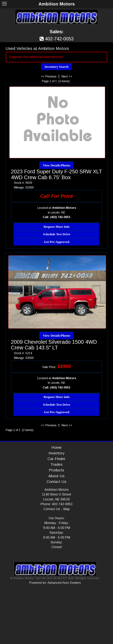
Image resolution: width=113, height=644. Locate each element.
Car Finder (56, 459)
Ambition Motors (57, 490)
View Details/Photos (57, 165)
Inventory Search (56, 67)
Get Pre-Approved (57, 242)
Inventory (56, 453)
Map (67, 509)
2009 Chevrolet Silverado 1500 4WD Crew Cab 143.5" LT (54, 345)
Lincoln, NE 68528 (56, 499)
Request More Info (57, 227)
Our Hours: (57, 518)
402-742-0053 (59, 39)
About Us (56, 476)
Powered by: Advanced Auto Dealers (55, 583)
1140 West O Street (57, 494)
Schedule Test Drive (57, 234)
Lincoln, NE (58, 213)
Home (56, 447)
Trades (56, 464)
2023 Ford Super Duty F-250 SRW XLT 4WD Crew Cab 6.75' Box (56, 174)
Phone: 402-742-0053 (56, 504)
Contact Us (56, 482)
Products (56, 470)
